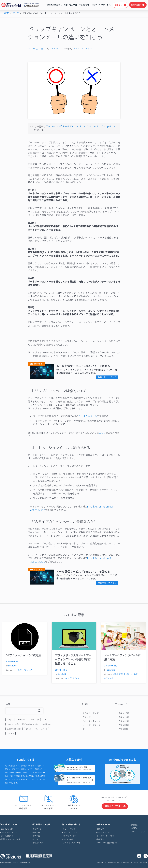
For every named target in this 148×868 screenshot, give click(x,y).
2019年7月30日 (35, 49)
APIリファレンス (70, 836)
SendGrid (54, 49)
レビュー (36, 839)
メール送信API (7, 836)
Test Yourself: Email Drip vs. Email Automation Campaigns (81, 126)
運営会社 (134, 825)
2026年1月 (124, 725)
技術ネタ (101, 839)
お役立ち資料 (38, 843)
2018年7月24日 (111, 666)
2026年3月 (124, 717)
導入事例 (73, 5)
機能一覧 (36, 832)
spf (45, 720)
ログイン (119, 5)
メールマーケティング (84, 49)
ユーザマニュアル (70, 832)
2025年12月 (124, 729)
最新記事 (101, 829)
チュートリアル (69, 829)
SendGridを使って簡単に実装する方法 (22, 724)
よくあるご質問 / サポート (74, 843)
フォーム (11, 733)
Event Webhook (14, 729)
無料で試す (136, 5)
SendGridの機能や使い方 (107, 843)
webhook (47, 724)
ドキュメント (84, 5)
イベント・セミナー (92, 713)
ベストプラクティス (72, 678)
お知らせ (87, 717)
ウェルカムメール (88, 416)
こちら (102, 433)
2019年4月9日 (61, 670)
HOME (6, 13)
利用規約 (134, 828)
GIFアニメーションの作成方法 (23, 655)
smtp (9, 720)
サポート (105, 5)
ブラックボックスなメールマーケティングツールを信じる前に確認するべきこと (73, 659)
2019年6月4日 (12, 662)
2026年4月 (124, 713)
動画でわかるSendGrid (10, 839)
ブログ (94, 5)
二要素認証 (20, 720)
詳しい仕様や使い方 (73, 825)
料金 (66, 5)
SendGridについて (10, 825)
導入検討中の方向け (41, 825)
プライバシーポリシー (139, 832)
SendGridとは (53, 5)
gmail (28, 729)
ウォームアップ (41, 729)
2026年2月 (124, 721)
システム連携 (68, 839)
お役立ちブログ (107, 825)
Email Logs (34, 720)
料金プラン (37, 829)
